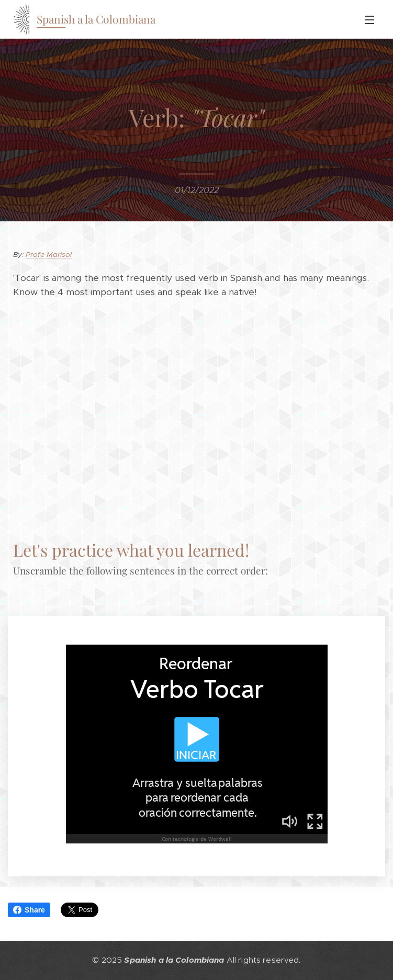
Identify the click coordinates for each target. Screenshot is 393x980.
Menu (369, 20)
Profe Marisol (49, 255)
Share (29, 910)
